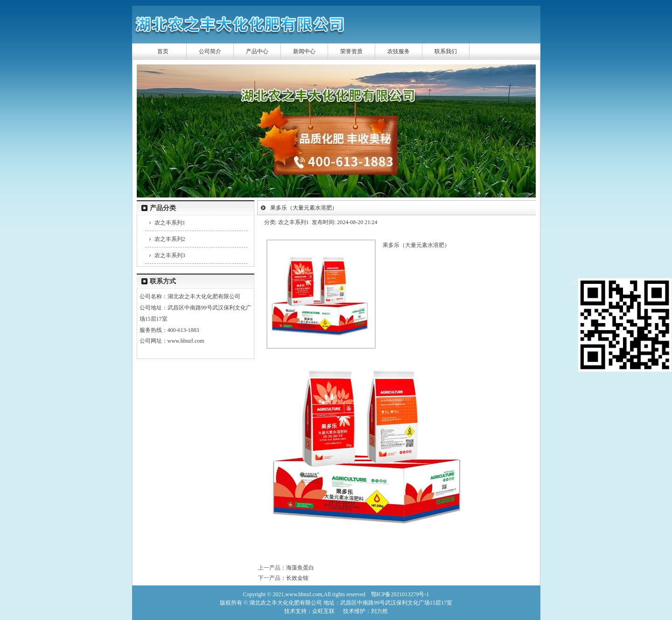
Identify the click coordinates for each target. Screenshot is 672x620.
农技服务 (399, 51)
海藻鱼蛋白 (300, 568)
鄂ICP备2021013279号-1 (400, 594)
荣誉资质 (351, 51)
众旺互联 (323, 611)
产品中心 (257, 51)
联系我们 (446, 51)
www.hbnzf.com (186, 341)
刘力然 (379, 611)
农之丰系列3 (170, 255)
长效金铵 (297, 578)
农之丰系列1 (170, 223)
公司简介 (210, 51)
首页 (163, 51)
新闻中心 (304, 51)
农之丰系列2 (170, 239)
